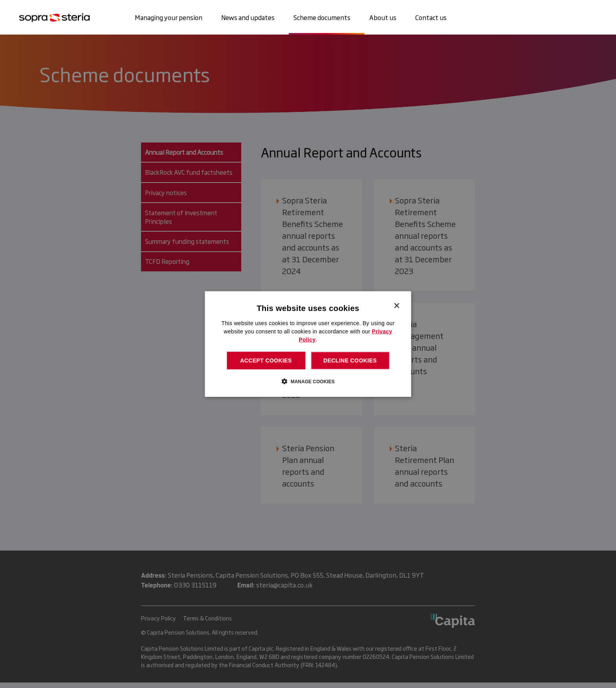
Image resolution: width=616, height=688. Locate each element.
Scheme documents (322, 17)
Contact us (431, 17)
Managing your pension (169, 17)
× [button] (397, 306)
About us (383, 17)
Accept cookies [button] (266, 360)
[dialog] (308, 344)
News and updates (248, 17)
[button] (308, 381)
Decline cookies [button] (350, 360)
